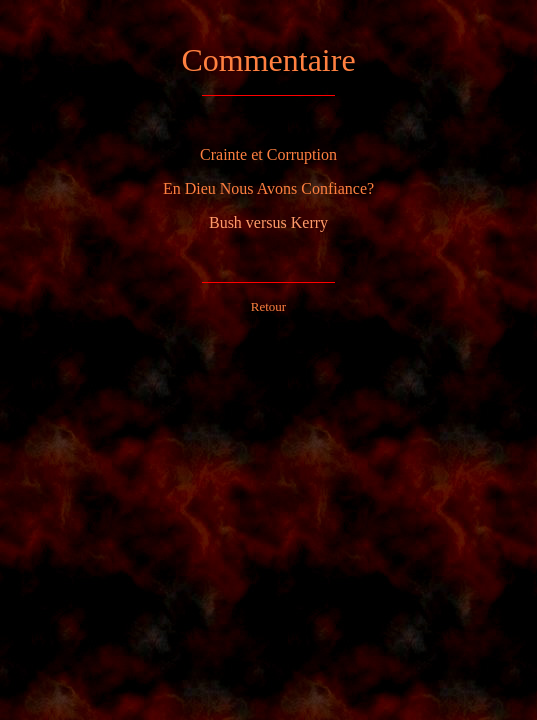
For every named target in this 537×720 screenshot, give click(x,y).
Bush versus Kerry (268, 222)
